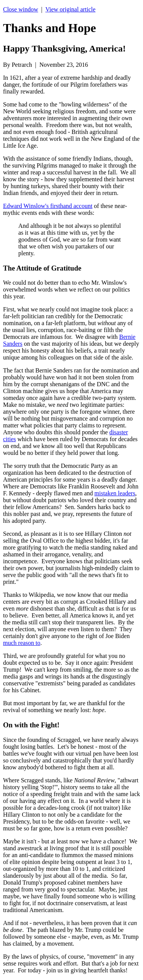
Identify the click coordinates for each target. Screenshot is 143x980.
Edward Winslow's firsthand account (48, 206)
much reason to (22, 643)
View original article (70, 9)
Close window (21, 9)
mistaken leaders (115, 493)
